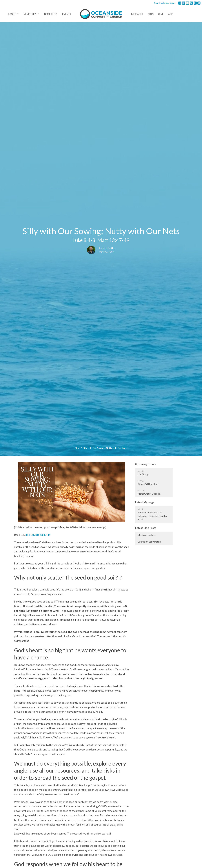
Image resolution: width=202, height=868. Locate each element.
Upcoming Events (146, 464)
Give (161, 14)
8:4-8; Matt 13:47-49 (38, 535)
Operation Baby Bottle (149, 542)
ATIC (171, 14)
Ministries (32, 14)
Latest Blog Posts (146, 528)
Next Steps (51, 14)
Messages (137, 14)
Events (66, 14)
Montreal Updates (147, 535)
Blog (151, 14)
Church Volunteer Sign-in (165, 3)
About (13, 14)
